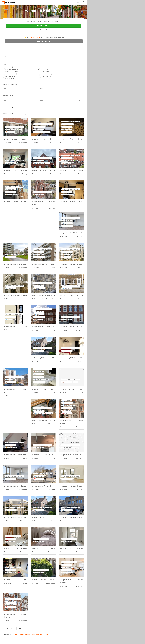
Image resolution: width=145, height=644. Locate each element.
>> (24, 635)
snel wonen (8, 642)
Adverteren (15, 642)
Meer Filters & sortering (15, 115)
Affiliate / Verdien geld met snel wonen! (37, 642)
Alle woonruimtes (23, 21)
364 (20, 635)
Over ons (22, 642)
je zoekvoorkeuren (35, 44)
